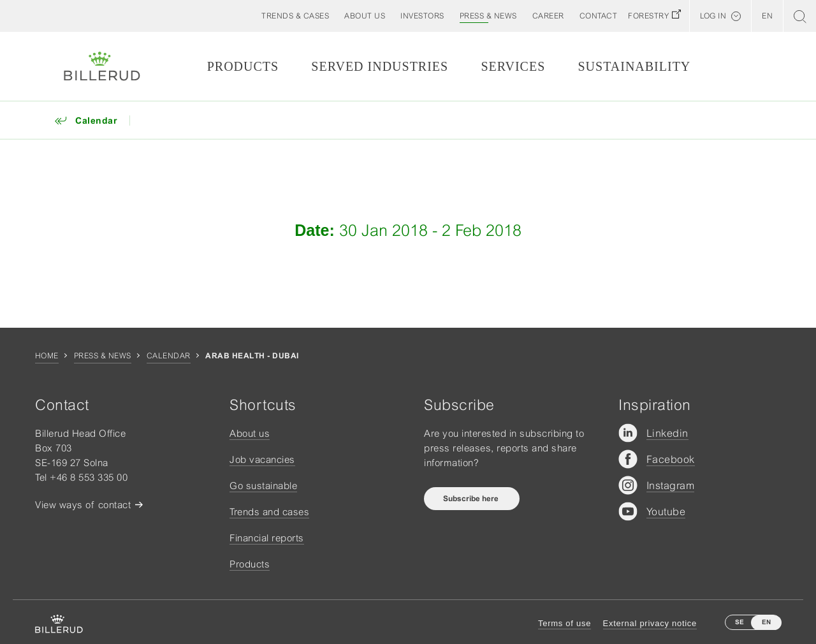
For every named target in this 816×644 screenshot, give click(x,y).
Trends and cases (269, 512)
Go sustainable (263, 486)
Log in (713, 16)
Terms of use (565, 623)
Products (243, 66)
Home (47, 356)
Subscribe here (472, 499)
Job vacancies (262, 459)
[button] (365, 16)
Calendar (169, 356)
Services (513, 66)
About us (250, 433)
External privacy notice (650, 623)
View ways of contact (83, 505)
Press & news (103, 356)
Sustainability (634, 66)
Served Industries (380, 66)
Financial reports (267, 538)
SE (739, 622)
